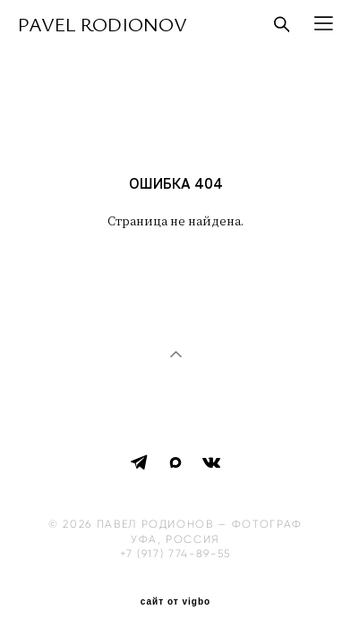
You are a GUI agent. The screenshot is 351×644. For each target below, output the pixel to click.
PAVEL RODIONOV (103, 24)
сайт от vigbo (175, 597)
